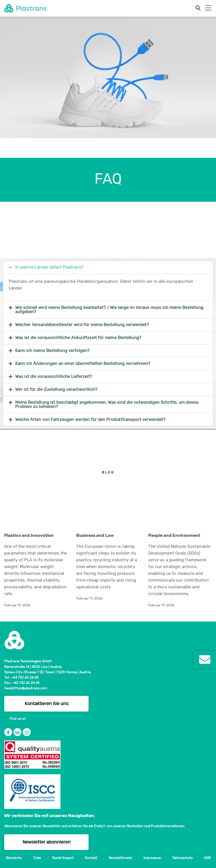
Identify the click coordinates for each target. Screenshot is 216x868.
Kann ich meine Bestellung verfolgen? (52, 351)
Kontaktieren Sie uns (47, 704)
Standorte (14, 858)
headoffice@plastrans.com (26, 688)
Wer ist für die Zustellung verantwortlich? (56, 390)
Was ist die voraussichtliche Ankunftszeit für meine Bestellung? (78, 338)
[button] (108, 267)
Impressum (152, 858)
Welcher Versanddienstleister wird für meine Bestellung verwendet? (82, 325)
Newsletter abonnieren (47, 842)
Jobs (37, 858)
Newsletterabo (120, 858)
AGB (207, 858)
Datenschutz (183, 858)
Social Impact (63, 858)
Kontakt (91, 858)
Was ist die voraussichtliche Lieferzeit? (54, 377)
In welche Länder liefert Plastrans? (49, 267)
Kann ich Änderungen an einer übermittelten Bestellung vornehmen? (83, 364)
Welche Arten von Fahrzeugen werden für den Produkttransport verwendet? (90, 420)
